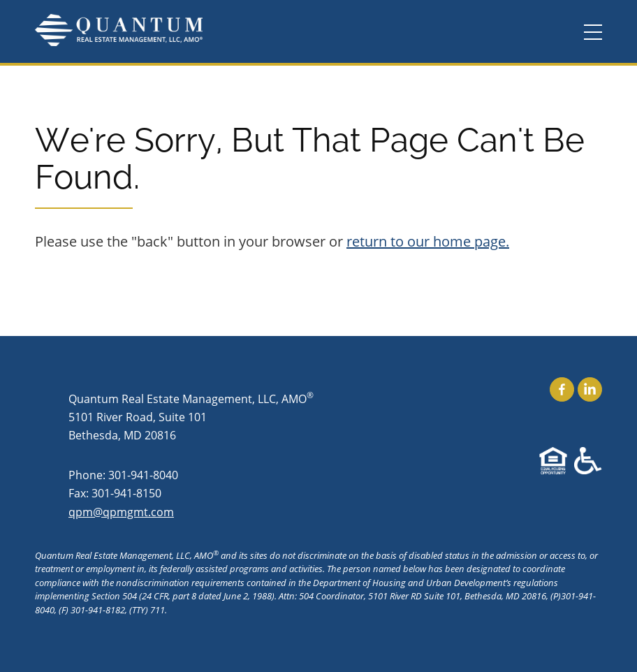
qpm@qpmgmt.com (121, 512)
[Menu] (593, 33)
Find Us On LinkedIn (590, 389)
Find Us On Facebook (562, 389)
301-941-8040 (143, 475)
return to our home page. (428, 241)
